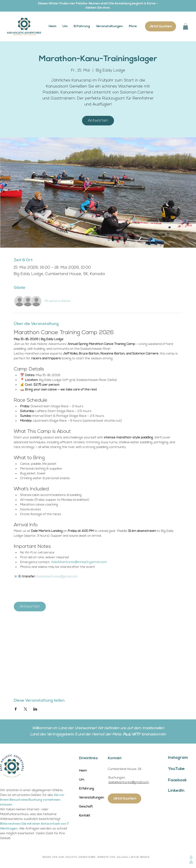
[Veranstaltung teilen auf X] (25, 709)
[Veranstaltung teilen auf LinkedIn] (35, 709)
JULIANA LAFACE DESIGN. (133, 857)
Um (82, 780)
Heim (83, 771)
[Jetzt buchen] (160, 26)
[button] (185, 26)
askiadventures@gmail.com (129, 782)
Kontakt (85, 816)
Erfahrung (86, 789)
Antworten (98, 121)
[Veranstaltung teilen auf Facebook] (16, 709)
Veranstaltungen (91, 798)
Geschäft (86, 807)
